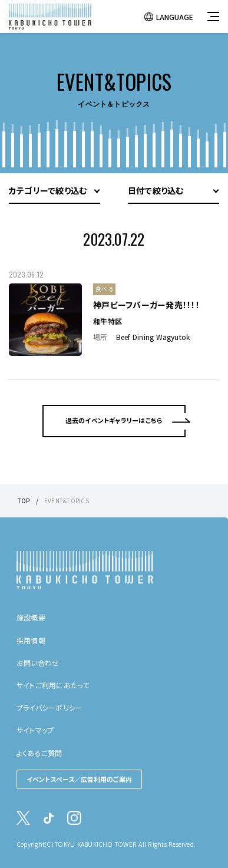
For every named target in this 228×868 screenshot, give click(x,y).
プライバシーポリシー (49, 707)
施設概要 (31, 617)
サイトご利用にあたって (53, 685)
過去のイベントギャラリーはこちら (114, 420)
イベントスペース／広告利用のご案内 (79, 779)
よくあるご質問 (39, 753)
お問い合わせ (38, 663)
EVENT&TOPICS (67, 501)
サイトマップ (35, 730)
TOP (24, 501)
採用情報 (31, 640)
